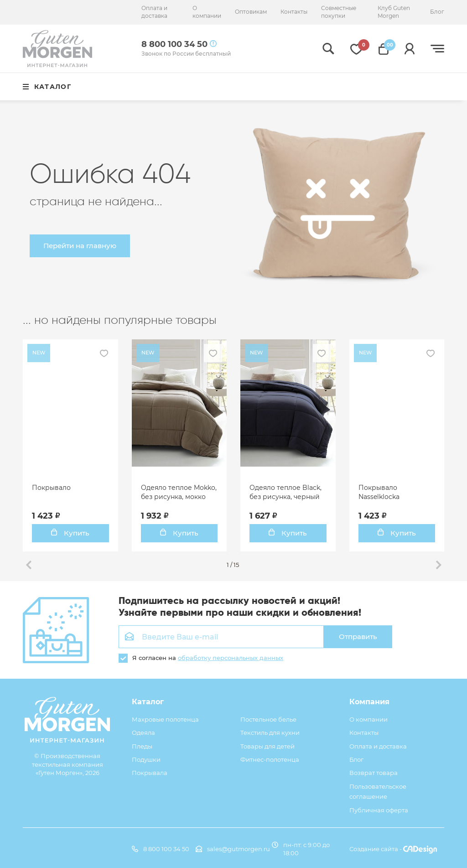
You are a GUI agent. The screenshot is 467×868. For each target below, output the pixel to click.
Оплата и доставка (154, 12)
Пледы (142, 746)
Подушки (146, 759)
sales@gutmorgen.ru (233, 849)
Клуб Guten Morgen (394, 12)
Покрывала (150, 773)
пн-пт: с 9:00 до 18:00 (301, 849)
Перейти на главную (80, 246)
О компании (207, 12)
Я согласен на (201, 658)
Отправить (358, 637)
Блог (437, 12)
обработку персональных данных (231, 658)
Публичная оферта (379, 810)
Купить (70, 533)
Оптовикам (251, 12)
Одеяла (143, 733)
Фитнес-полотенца (270, 759)
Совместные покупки (339, 12)
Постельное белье (268, 719)
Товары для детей (267, 746)
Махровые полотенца (165, 719)
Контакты (294, 12)
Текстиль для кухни (270, 733)
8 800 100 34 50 (161, 849)
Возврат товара (374, 773)
